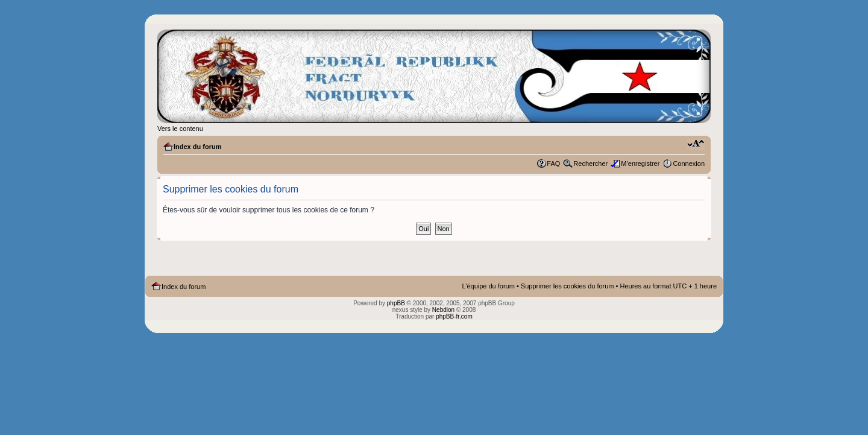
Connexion (689, 164)
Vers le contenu (180, 129)
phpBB (396, 303)
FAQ (553, 164)
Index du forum (197, 147)
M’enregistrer (640, 164)
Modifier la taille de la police (696, 144)
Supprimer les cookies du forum (568, 286)
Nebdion (443, 310)
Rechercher (590, 164)
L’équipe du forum (488, 286)
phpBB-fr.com (454, 316)
